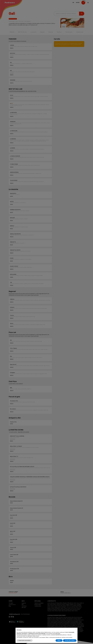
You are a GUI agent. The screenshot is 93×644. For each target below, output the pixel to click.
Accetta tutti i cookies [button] (70, 640)
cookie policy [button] (58, 634)
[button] (76, 630)
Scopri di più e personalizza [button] (25, 640)
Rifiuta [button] (59, 640)
